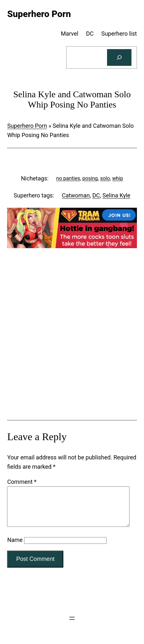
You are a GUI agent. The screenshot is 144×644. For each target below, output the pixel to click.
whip (118, 178)
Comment (22, 482)
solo (105, 178)
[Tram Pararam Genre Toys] (72, 371)
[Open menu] (72, 626)
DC (96, 195)
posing (90, 178)
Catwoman (76, 195)
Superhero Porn (27, 126)
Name (15, 548)
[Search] (119, 57)
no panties (68, 178)
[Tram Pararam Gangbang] (72, 246)
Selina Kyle (117, 195)
